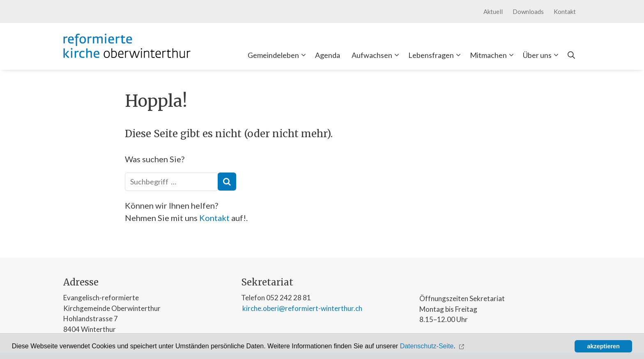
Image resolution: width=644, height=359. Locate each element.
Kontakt (565, 12)
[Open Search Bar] (571, 55)
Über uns (542, 55)
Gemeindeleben (278, 55)
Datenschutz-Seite (427, 346)
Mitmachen (493, 55)
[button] (462, 346)
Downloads (528, 12)
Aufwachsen (377, 55)
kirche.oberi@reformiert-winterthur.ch (302, 308)
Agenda (328, 55)
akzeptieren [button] (604, 346)
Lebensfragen (436, 55)
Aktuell (493, 12)
